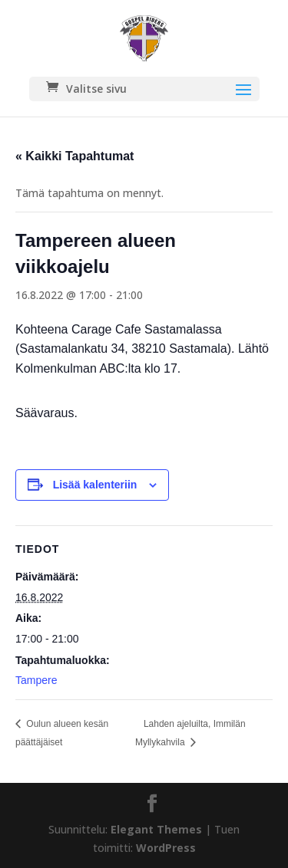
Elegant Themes (156, 829)
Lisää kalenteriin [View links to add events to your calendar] (95, 485)
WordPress (166, 848)
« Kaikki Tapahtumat (74, 156)
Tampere (36, 680)
